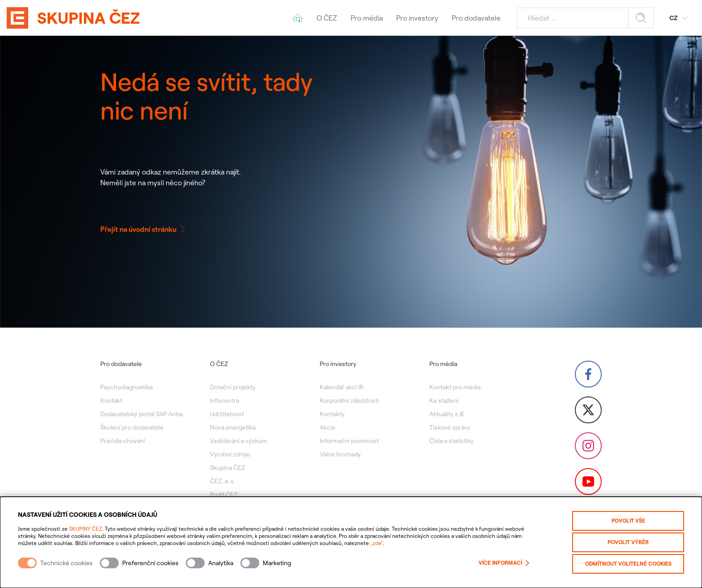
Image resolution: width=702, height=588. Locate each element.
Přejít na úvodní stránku (144, 229)
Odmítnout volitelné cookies (628, 564)
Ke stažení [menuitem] (444, 401)
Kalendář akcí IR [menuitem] (342, 387)
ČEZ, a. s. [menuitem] (223, 481)
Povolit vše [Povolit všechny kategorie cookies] (628, 521)
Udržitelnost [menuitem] (227, 414)
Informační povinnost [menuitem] (349, 441)
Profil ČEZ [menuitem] (224, 494)
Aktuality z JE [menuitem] (447, 414)
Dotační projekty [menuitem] (233, 387)
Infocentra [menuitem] (225, 401)
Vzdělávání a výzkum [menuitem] (238, 441)
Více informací (504, 563)
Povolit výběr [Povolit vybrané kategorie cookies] (628, 542)
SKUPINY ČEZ (86, 529)
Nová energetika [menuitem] (233, 427)
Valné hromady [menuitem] (340, 454)
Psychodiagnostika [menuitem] (126, 387)
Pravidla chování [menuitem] (123, 441)
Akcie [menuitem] (327, 427)
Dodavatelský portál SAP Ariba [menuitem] (141, 414)
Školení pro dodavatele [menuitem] (132, 427)
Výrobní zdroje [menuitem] (230, 454)
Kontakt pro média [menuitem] (455, 387)
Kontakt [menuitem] (111, 401)
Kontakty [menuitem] (332, 414)
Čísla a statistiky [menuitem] (452, 441)
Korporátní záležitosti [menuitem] (349, 401)
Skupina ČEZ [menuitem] (227, 468)
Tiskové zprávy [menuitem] (450, 427)
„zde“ (377, 543)
